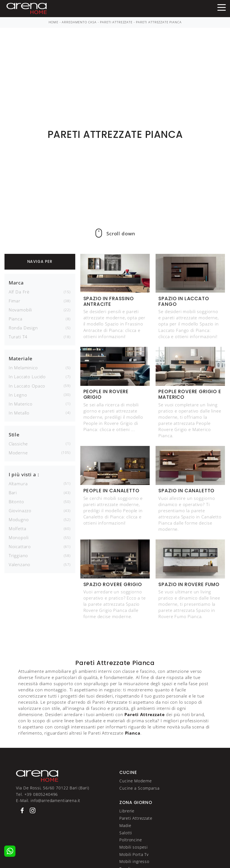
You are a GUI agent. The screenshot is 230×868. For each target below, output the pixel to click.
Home (53, 22)
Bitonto (16, 502)
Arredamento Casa (79, 22)
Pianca (16, 319)
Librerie (127, 811)
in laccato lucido (27, 377)
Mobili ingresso (134, 861)
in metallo (19, 413)
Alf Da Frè (19, 292)
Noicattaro (20, 546)
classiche (18, 444)
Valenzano (20, 564)
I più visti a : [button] (24, 474)
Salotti (126, 833)
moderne (18, 453)
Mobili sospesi (134, 847)
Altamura (18, 484)
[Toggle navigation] (222, 7)
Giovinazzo (20, 511)
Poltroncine (131, 840)
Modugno (19, 520)
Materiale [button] (21, 358)
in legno (18, 395)
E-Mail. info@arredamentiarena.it (48, 800)
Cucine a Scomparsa (139, 788)
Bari (13, 493)
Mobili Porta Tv (134, 854)
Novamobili (20, 310)
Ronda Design (23, 328)
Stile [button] (14, 435)
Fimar (15, 301)
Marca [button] (16, 283)
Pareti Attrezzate (116, 22)
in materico (21, 404)
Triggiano (19, 555)
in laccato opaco (27, 386)
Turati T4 (18, 337)
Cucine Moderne (136, 781)
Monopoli (19, 537)
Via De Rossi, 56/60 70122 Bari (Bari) (53, 788)
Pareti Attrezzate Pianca (159, 22)
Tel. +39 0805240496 (37, 794)
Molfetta (18, 528)
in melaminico (23, 368)
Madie (125, 825)
